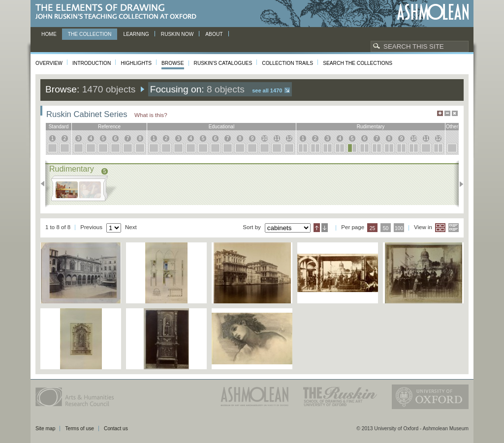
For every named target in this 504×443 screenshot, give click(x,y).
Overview (49, 63)
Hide (455, 113)
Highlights (136, 63)
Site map (45, 428)
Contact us (116, 428)
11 (277, 138)
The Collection (90, 34)
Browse (173, 63)
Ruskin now (177, 34)
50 (386, 228)
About (214, 34)
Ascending (317, 228)
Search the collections (358, 63)
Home (49, 34)
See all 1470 (267, 90)
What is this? (151, 115)
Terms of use (79, 428)
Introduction (92, 63)
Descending (325, 228)
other (452, 127)
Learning (136, 34)
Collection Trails (287, 63)
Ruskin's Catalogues (223, 63)
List (454, 228)
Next (458, 184)
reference (109, 127)
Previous (46, 184)
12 (289, 138)
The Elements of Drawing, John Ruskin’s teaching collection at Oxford (119, 12)
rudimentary (371, 127)
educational (221, 127)
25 (373, 228)
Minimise (447, 113)
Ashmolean (433, 12)
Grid (440, 228)
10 (265, 138)
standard (59, 127)
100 (399, 228)
